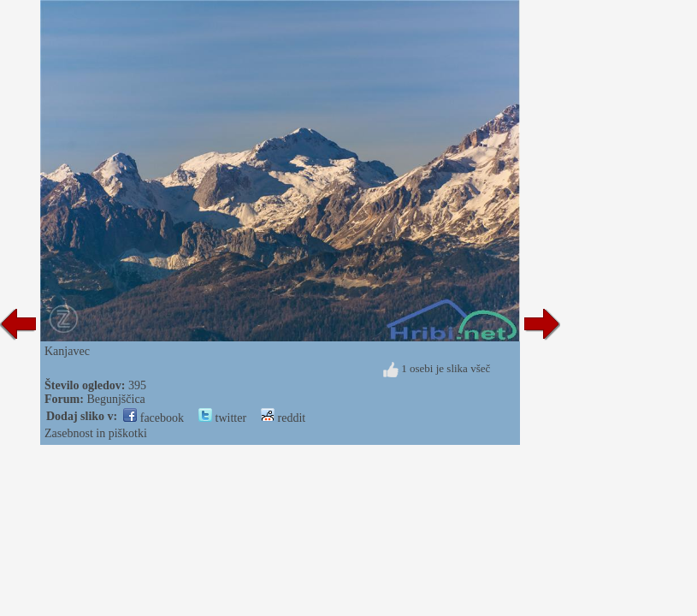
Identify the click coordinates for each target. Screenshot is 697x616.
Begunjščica (115, 399)
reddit (283, 418)
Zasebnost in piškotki (96, 433)
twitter (222, 418)
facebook (154, 418)
